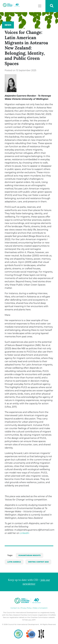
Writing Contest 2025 (38, 562)
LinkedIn (25, 533)
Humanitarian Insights (30, 555)
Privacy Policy (26, 608)
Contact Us (15, 608)
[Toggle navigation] (40, 6)
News (8, 25)
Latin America (14, 562)
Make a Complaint (40, 608)
